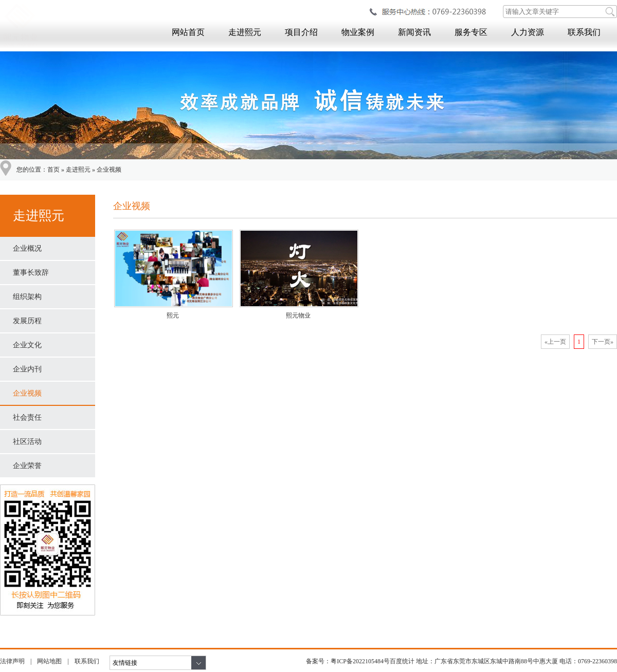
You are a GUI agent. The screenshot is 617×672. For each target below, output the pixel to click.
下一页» (603, 342)
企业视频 (109, 170)
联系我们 (584, 32)
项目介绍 (301, 32)
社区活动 (27, 442)
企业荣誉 (27, 466)
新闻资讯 (414, 32)
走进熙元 (245, 32)
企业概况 (27, 248)
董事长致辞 (31, 273)
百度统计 (402, 661)
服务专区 (471, 32)
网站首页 (188, 32)
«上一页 (555, 342)
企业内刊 (27, 369)
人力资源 (528, 32)
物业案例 (358, 32)
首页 (53, 170)
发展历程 (27, 321)
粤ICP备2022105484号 (360, 661)
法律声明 (12, 661)
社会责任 (27, 417)
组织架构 (27, 297)
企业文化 (27, 345)
